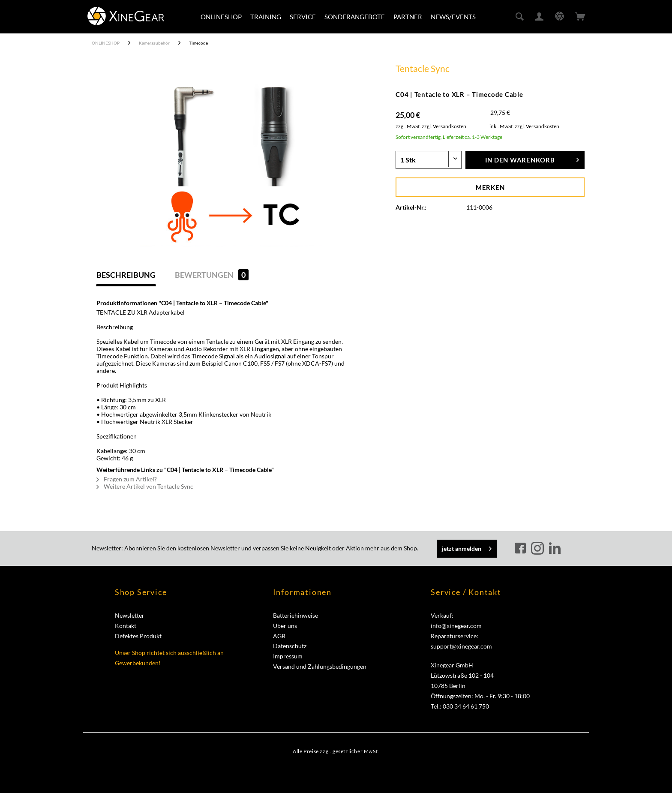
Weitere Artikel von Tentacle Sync (145, 486)
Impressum (288, 656)
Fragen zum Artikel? (127, 479)
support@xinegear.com (461, 646)
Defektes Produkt (138, 636)
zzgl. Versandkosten (444, 126)
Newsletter (130, 615)
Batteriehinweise (295, 615)
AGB (279, 636)
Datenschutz (290, 646)
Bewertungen (212, 275)
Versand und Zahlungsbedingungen (320, 666)
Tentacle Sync (423, 68)
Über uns (285, 626)
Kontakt (126, 626)
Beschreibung (126, 275)
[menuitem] (221, 17)
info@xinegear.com (456, 626)
